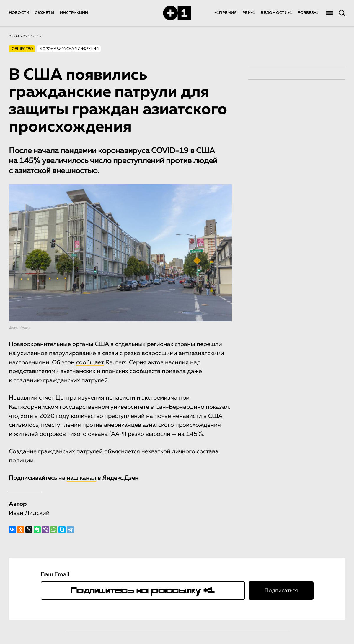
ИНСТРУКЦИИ (74, 13)
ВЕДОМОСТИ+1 (276, 13)
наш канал (81, 478)
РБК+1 (249, 13)
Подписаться (281, 591)
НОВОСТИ (19, 13)
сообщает (90, 362)
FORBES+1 (308, 13)
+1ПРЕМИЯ (226, 13)
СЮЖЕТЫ (45, 13)
